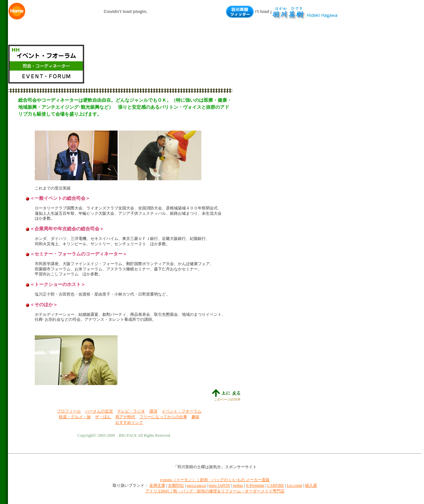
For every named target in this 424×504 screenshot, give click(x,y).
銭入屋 (311, 485)
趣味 (195, 417)
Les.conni (295, 485)
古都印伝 (176, 485)
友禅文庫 (157, 485)
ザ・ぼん (103, 417)
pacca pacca (196, 485)
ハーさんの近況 (99, 411)
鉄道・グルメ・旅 (75, 417)
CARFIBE (276, 485)
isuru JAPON (219, 485)
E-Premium (255, 485)
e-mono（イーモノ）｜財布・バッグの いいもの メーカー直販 (215, 480)
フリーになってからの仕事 (163, 417)
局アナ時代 (125, 417)
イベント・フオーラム (182, 411)
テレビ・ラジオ (131, 411)
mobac (238, 485)
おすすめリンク (129, 422)
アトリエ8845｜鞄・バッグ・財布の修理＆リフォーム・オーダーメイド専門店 (215, 491)
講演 (153, 411)
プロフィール (69, 411)
